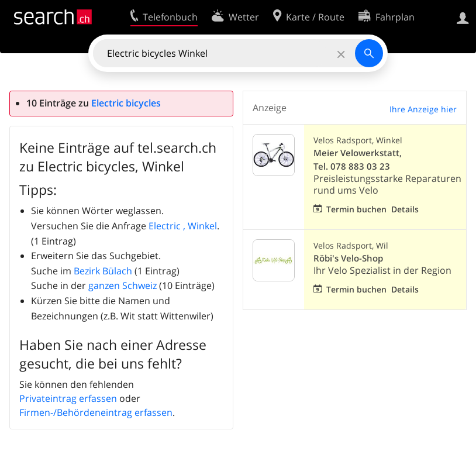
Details (405, 209)
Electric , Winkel (183, 226)
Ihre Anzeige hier (423, 109)
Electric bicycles (126, 103)
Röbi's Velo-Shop (348, 258)
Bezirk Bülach (103, 271)
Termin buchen (356, 209)
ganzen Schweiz (123, 285)
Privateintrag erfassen (68, 398)
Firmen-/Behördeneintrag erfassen (96, 412)
